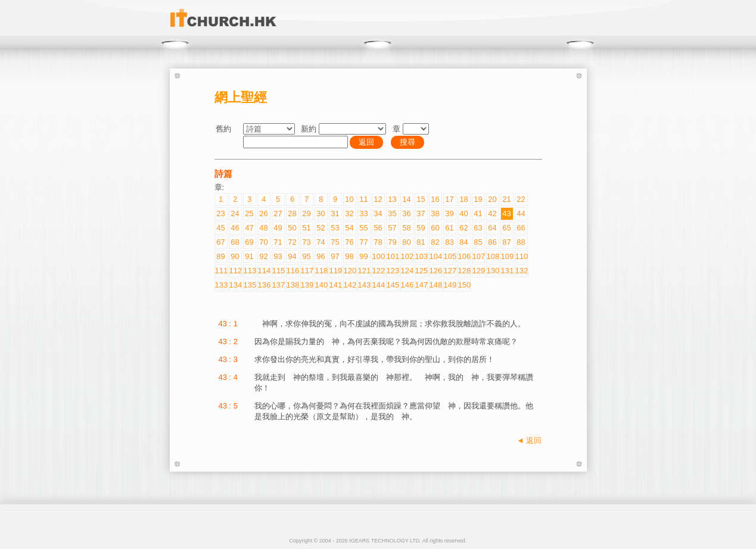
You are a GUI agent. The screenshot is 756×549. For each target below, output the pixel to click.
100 (378, 256)
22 (521, 199)
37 (421, 213)
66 (521, 228)
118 (321, 271)
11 (363, 199)
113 (250, 271)
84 (463, 242)
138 (293, 285)
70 (263, 242)
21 (506, 199)
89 (220, 256)
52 (321, 228)
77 (363, 242)
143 (364, 285)
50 (292, 228)
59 (421, 228)
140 (321, 285)
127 (450, 271)
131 (507, 271)
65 (506, 228)
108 (493, 256)
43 (506, 213)
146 (407, 285)
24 (235, 213)
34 (378, 213)
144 (378, 285)
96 (321, 256)
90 (235, 256)
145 (393, 285)
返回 (366, 142)
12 (378, 199)
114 (264, 271)
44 (521, 213)
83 (449, 242)
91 (249, 256)
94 (292, 256)
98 (349, 256)
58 (406, 228)
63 (478, 228)
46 (235, 228)
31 (335, 213)
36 (406, 213)
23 (220, 213)
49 (278, 228)
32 (349, 213)
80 (406, 242)
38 (435, 213)
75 (335, 242)
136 (264, 285)
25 (249, 213)
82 (435, 242)
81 (421, 242)
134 (235, 285)
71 (278, 242)
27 (278, 213)
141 (335, 285)
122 (378, 271)
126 (435, 271)
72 (292, 242)
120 (350, 271)
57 (392, 228)
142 (350, 285)
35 (392, 213)
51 (306, 228)
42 (492, 213)
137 (278, 285)
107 (478, 256)
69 (249, 242)
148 (435, 285)
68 (235, 242)
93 (278, 256)
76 (349, 242)
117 (307, 271)
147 (421, 285)
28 (292, 213)
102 (407, 256)
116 (293, 271)
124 (407, 271)
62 (463, 228)
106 (464, 256)
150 (464, 285)
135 (250, 285)
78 (378, 242)
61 (449, 228)
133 (221, 285)
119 (335, 271)
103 (421, 256)
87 (506, 242)
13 (392, 199)
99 (363, 256)
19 (478, 199)
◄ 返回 (529, 440)
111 (221, 271)
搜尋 (407, 142)
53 (335, 228)
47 (249, 228)
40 (463, 213)
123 (393, 271)
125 (421, 271)
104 (435, 256)
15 (421, 199)
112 (235, 271)
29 (306, 213)
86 (492, 242)
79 (392, 242)
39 (449, 213)
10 (349, 199)
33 (363, 213)
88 (521, 242)
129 (478, 271)
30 (321, 213)
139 (307, 285)
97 (335, 256)
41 (478, 213)
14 (406, 199)
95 (306, 256)
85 (478, 242)
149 (450, 285)
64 (492, 228)
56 (378, 228)
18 (463, 199)
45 (220, 228)
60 (435, 228)
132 (521, 271)
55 (363, 228)
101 (393, 256)
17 (449, 199)
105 (450, 256)
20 (492, 199)
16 (435, 199)
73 (306, 242)
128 (464, 271)
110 (521, 256)
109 (507, 256)
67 (220, 242)
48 (263, 228)
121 (364, 271)
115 (278, 271)
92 (263, 256)
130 (493, 271)
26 (263, 213)
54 (349, 228)
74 (321, 242)
